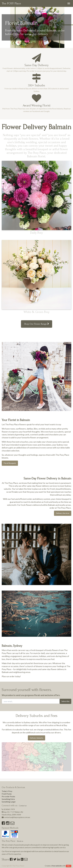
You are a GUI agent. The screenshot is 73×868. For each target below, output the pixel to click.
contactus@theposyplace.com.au (17, 817)
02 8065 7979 (9, 809)
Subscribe (65, 701)
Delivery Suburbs (36, 738)
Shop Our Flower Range (37, 324)
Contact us (23, 806)
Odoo (69, 866)
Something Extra (8, 799)
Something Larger (9, 802)
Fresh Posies (7, 794)
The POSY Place (11, 3)
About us (20, 841)
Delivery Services (63, 513)
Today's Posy (7, 791)
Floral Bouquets (10, 463)
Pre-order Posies (8, 796)
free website (57, 866)
